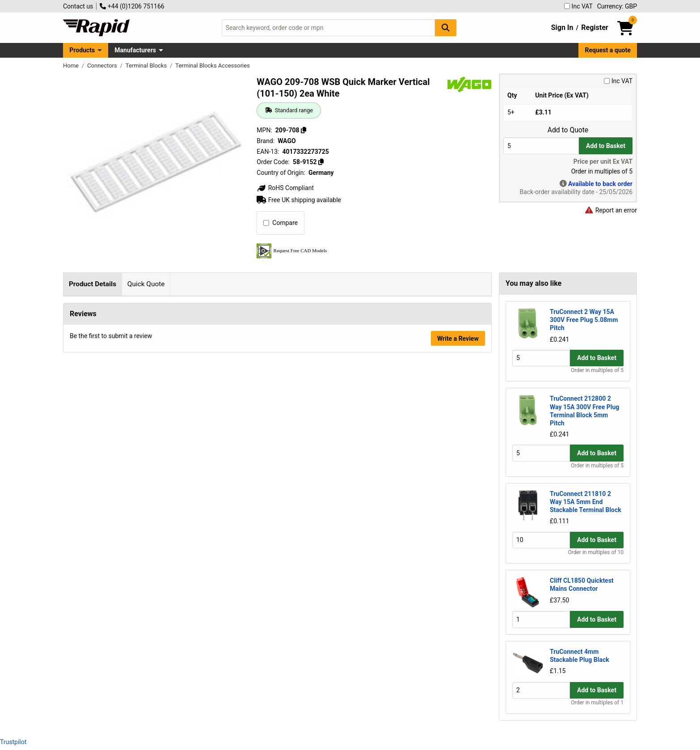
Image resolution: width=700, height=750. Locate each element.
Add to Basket (606, 146)
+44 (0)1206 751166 (132, 6)
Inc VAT (578, 6)
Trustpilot (13, 742)
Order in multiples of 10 (596, 552)
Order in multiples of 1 (597, 703)
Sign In (562, 28)
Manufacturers (135, 50)
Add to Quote (568, 130)
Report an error (611, 210)
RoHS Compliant (285, 188)
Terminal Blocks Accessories (213, 66)
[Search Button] (446, 28)
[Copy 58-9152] (321, 162)
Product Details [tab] (93, 284)
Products (82, 50)
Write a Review (458, 484)
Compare (280, 223)
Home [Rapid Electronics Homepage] (72, 66)
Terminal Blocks (147, 66)
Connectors (103, 66)
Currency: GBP (617, 6)
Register (595, 28)
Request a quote (608, 50)
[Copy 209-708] (304, 130)
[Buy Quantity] (541, 146)
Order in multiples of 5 (597, 370)
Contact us (78, 6)
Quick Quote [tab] (146, 284)
